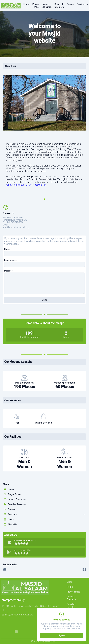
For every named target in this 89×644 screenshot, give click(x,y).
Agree (62, 635)
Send (44, 300)
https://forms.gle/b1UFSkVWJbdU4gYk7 (26, 185)
